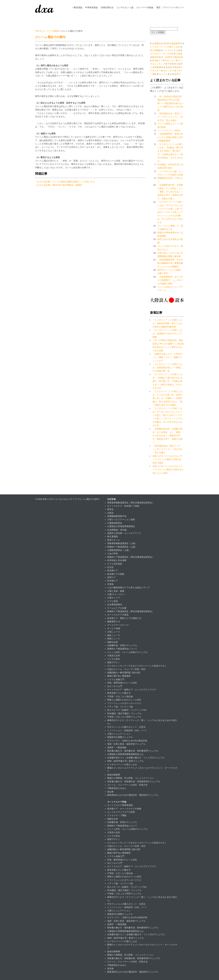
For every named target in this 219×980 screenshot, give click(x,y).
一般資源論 (77, 7)
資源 (168, 67)
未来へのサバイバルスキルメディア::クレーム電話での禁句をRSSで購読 (167, 459)
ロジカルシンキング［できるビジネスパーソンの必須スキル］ (137, 666)
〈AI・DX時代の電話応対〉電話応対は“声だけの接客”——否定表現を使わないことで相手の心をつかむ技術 (171, 103)
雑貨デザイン (114, 662)
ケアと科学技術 (115, 564)
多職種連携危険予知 (117, 516)
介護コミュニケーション (119, 734)
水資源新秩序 (176, 43)
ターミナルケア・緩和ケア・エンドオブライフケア (132, 690)
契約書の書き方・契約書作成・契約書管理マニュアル (133, 751)
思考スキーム (114, 540)
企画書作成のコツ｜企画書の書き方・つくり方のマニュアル (136, 758)
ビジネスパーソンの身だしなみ (165, 47)
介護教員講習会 (115, 523)
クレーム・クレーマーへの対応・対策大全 (127, 785)
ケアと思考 (113, 601)
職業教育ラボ (114, 622)
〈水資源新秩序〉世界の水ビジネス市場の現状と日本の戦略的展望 (170, 137)
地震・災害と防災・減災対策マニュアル (126, 744)
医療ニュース (114, 639)
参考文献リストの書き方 (119, 693)
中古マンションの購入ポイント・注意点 (126, 727)
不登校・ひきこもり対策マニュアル (124, 717)
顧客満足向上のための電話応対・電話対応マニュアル (133, 795)
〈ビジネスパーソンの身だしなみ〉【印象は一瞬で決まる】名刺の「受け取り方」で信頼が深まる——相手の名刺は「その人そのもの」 (167, 381)
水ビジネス (169, 71)
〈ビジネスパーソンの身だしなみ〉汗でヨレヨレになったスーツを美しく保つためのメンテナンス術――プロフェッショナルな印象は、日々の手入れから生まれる (170, 212)
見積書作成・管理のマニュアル (122, 645)
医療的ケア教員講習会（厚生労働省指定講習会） (131, 557)
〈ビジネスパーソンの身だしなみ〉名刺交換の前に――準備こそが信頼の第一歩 (167, 367)
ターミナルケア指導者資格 (120, 805)
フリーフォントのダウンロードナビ (124, 703)
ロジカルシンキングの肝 (162, 54)
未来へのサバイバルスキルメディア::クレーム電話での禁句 (71, 499)
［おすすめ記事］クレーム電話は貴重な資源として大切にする (65, 182)
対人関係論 (155, 50)
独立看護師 (113, 536)
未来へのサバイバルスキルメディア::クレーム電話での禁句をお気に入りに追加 (168, 470)
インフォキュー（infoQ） (169, 130)
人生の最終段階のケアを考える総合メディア (129, 588)
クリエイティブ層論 (117, 815)
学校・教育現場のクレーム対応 (122, 683)
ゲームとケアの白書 (117, 608)
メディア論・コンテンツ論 (120, 707)
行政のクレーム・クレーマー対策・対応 (126, 669)
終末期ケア (157, 60)
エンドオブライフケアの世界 (121, 812)
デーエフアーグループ (118, 625)
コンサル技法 (114, 659)
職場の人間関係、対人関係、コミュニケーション (131, 778)
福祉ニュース (114, 635)
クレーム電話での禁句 (50, 37)
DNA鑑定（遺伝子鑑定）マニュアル (124, 713)
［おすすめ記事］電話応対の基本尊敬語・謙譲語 (59, 185)
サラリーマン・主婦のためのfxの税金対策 (127, 741)
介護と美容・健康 (116, 591)
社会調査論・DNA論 (117, 530)
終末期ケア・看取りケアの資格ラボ (124, 618)
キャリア (163, 74)
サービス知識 (114, 628)
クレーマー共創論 (145, 7)
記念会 (110, 567)
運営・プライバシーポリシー (170, 7)
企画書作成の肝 (159, 43)
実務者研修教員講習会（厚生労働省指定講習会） (131, 503)
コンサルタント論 (125, 7)
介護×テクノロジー (116, 594)
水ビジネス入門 (115, 686)
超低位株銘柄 (114, 775)
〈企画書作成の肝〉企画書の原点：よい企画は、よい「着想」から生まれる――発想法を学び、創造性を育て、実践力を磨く (170, 192)
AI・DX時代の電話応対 (172, 57)
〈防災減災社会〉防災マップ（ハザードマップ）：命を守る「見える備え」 (170, 117)
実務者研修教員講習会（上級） (122, 543)
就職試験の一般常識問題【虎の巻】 (124, 673)
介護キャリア (114, 598)
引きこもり (170, 60)
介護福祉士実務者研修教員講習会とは (125, 754)
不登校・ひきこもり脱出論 (120, 696)
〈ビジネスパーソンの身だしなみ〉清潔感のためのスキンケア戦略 (167, 333)
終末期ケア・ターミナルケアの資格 (124, 809)
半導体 (175, 67)
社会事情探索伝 (115, 605)
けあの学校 (113, 553)
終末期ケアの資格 (116, 574)
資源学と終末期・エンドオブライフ (124, 533)
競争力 (177, 74)
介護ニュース (114, 632)
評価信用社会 (107, 7)
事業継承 (159, 67)
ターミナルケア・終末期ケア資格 (123, 506)
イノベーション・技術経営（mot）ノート (127, 730)
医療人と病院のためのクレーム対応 (124, 700)
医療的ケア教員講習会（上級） (122, 547)
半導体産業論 (91, 7)
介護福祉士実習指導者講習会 (121, 526)
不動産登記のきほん (117, 788)
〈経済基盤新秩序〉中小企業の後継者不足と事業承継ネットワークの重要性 (170, 263)
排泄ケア (111, 577)
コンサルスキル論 (172, 50)
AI (171, 74)
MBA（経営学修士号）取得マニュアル (125, 761)
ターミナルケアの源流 (118, 615)
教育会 (110, 509)
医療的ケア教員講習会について (122, 649)
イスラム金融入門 (116, 679)
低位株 (110, 792)
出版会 (110, 513)
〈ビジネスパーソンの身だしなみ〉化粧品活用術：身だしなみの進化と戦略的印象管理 (167, 323)
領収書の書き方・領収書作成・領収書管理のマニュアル (134, 781)
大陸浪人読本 (114, 656)
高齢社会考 (113, 642)
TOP (37, 31)
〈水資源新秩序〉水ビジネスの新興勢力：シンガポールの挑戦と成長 (170, 280)
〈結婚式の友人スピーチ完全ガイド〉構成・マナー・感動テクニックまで (167, 357)
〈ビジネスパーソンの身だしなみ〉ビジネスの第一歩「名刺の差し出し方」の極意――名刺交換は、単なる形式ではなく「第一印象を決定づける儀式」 (167, 398)
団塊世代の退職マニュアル (120, 737)
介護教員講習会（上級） (119, 550)
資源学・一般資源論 (117, 747)
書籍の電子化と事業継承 (119, 676)
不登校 (171, 64)
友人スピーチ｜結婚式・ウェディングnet (127, 710)
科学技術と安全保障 (117, 560)
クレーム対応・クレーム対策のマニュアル (127, 652)
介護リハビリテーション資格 (121, 519)
